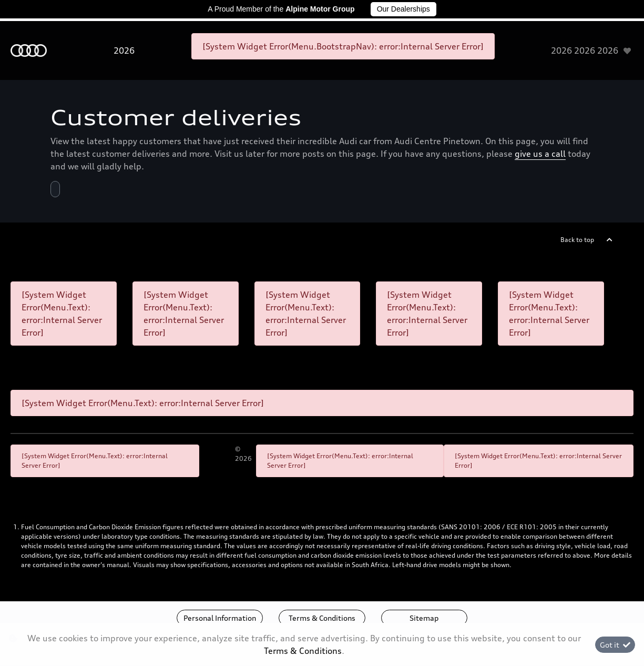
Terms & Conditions (322, 618)
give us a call (540, 154)
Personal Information (220, 618)
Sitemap (424, 618)
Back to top (577, 240)
